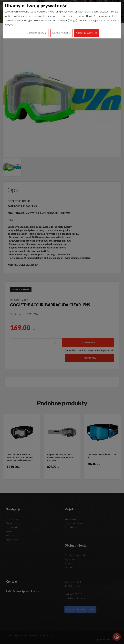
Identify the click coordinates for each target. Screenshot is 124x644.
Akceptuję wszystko (87, 33)
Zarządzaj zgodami (37, 33)
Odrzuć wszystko (61, 33)
